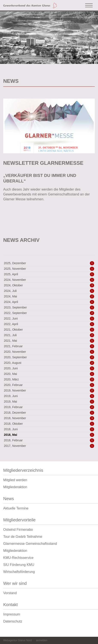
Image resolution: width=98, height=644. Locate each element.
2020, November (49, 352)
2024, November (49, 280)
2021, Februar (49, 346)
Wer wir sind (49, 584)
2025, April (49, 274)
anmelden (42, 640)
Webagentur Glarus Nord (17, 640)
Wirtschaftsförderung (19, 572)
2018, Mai (49, 435)
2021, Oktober (49, 330)
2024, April (49, 302)
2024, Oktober (49, 285)
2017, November (49, 446)
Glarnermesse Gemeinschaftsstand (30, 544)
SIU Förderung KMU (19, 565)
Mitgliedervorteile (49, 521)
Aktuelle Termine (16, 508)
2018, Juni (49, 429)
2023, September (49, 307)
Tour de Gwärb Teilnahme (23, 537)
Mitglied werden (15, 480)
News (49, 500)
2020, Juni (49, 368)
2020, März (49, 379)
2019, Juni (49, 396)
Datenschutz (13, 621)
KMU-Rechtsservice (18, 558)
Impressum (12, 614)
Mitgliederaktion (15, 487)
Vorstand (10, 593)
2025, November (49, 269)
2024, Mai (49, 296)
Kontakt (49, 606)
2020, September (49, 357)
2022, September (49, 313)
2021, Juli (49, 335)
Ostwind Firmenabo (18, 530)
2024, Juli (49, 291)
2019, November (49, 390)
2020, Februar (49, 385)
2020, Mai (49, 374)
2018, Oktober (49, 424)
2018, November (49, 418)
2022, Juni (49, 318)
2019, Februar (49, 407)
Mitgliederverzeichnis (49, 471)
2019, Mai (49, 402)
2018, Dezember (49, 413)
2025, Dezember (49, 263)
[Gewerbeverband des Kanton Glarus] (30, 5)
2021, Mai (49, 341)
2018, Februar (49, 440)
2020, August (49, 363)
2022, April (49, 324)
